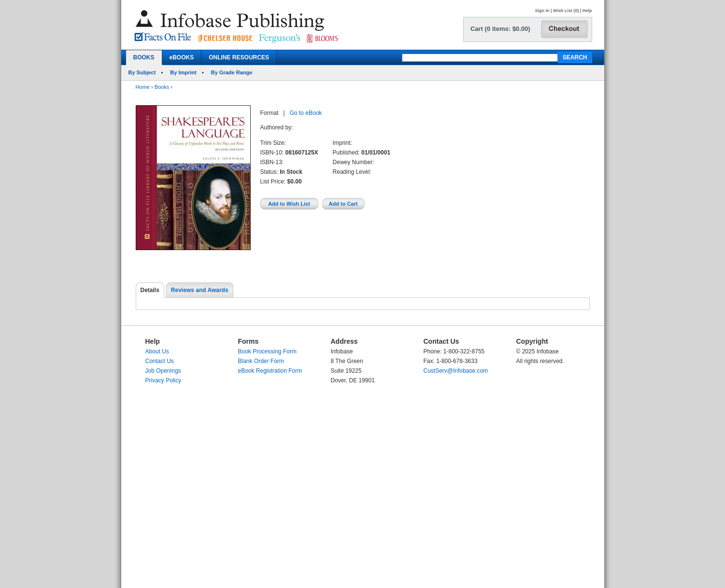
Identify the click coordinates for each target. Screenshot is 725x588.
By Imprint (183, 72)
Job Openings (163, 371)
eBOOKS (182, 57)
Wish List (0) (566, 11)
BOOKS (144, 57)
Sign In (542, 11)
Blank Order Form (261, 361)
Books (162, 87)
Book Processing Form (267, 351)
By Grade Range (232, 72)
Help (587, 11)
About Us (157, 351)
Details (150, 290)
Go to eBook (306, 113)
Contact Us (160, 361)
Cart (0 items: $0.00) (500, 29)
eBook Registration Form (270, 371)
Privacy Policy (163, 380)
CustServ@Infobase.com (456, 371)
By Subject (142, 72)
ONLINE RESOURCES (239, 57)
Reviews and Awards (200, 290)
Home (143, 87)
